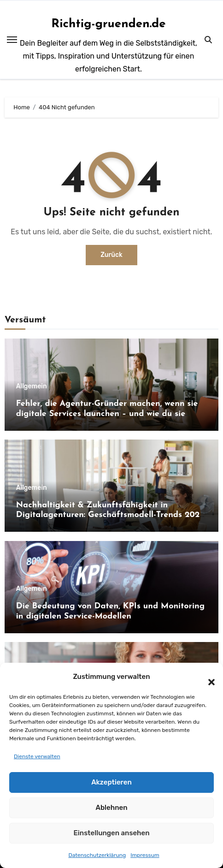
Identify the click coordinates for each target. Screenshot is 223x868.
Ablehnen (111, 808)
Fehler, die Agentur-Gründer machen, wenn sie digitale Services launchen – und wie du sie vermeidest (107, 414)
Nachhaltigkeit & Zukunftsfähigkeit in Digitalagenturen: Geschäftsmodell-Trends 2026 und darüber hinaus (110, 515)
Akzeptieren (111, 782)
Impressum (145, 855)
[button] (207, 677)
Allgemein (32, 386)
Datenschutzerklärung (97, 855)
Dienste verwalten (37, 756)
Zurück (111, 255)
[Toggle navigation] (12, 40)
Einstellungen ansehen (111, 833)
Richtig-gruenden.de (108, 24)
